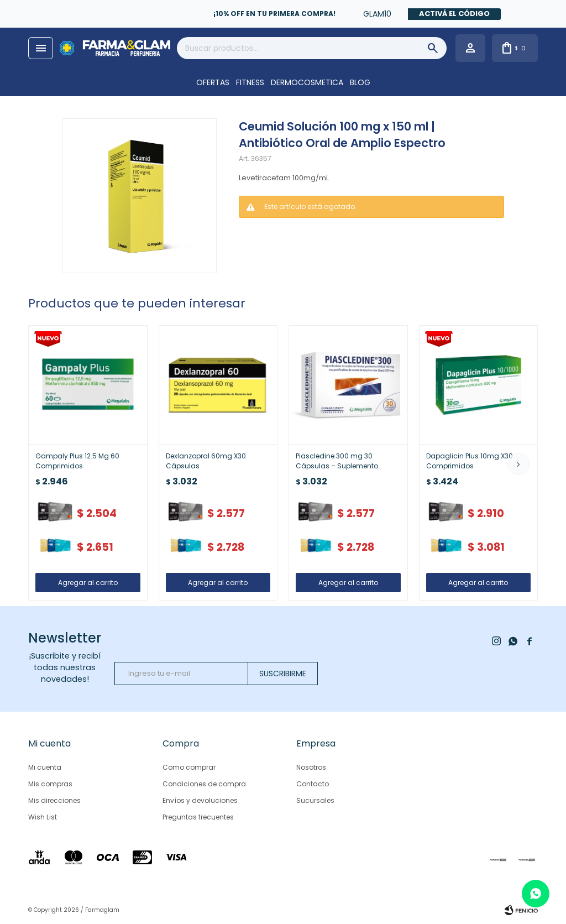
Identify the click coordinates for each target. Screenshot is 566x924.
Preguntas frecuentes (198, 817)
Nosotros (311, 767)
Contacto (313, 784)
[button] (518, 464)
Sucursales (315, 800)
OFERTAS (213, 82)
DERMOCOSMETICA (307, 82)
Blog (360, 82)
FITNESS (250, 82)
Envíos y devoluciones (200, 800)
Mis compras (50, 784)
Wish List (43, 817)
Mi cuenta (45, 767)
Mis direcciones (54, 800)
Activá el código (454, 14)
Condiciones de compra (204, 784)
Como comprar (189, 767)
